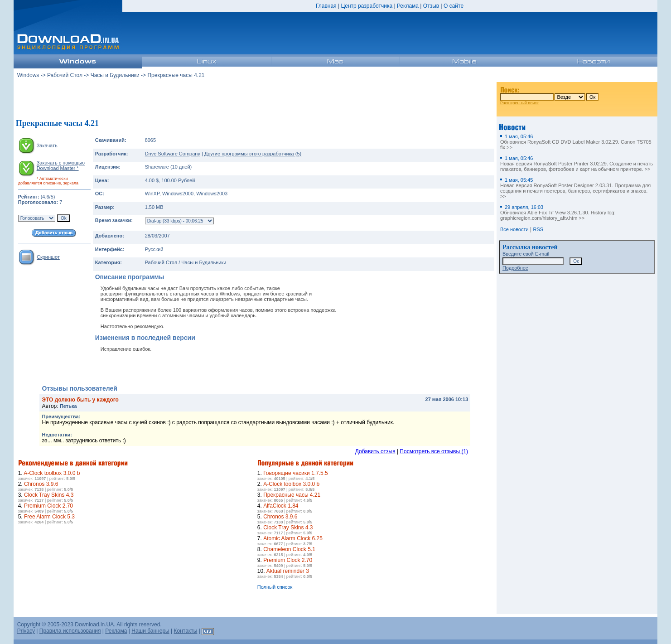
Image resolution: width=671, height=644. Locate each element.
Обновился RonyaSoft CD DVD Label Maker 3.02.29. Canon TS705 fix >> (576, 142)
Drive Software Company (173, 154)
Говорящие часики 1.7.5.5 (296, 473)
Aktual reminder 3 (288, 571)
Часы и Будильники (115, 75)
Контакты (186, 631)
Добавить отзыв (375, 451)
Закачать (47, 145)
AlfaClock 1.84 (281, 506)
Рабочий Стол (65, 75)
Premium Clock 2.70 (48, 506)
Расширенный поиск (519, 103)
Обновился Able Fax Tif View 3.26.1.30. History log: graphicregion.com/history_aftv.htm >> (558, 213)
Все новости (514, 229)
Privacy (26, 631)
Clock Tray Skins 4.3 (49, 495)
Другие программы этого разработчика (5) (253, 154)
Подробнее (515, 268)
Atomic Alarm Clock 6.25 (293, 538)
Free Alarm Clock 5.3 (49, 517)
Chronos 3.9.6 (41, 484)
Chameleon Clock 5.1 (289, 549)
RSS (538, 229)
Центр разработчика (367, 6)
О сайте (454, 6)
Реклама (408, 6)
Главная (326, 6)
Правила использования (70, 631)
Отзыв (431, 6)
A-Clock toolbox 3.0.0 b (52, 473)
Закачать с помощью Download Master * (61, 165)
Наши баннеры (150, 631)
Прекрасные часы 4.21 (292, 495)
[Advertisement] (255, 99)
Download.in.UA (94, 625)
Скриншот (48, 257)
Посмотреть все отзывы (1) (434, 451)
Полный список (275, 587)
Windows (28, 75)
